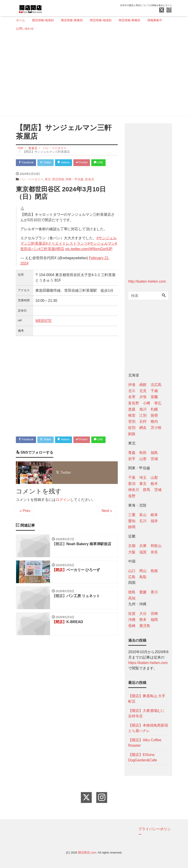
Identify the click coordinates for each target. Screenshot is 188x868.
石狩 (143, 421)
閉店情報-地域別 (101, 20)
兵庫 (143, 546)
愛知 (132, 521)
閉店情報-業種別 (129, 20)
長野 (132, 496)
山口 (132, 571)
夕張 (143, 397)
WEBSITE (43, 330)
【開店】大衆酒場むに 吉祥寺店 (146, 713)
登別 (132, 421)
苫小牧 (156, 428)
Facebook (27, 163)
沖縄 (132, 620)
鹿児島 (145, 626)
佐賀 (132, 613)
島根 (154, 571)
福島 (154, 453)
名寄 (132, 397)
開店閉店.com (87, 853)
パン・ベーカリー (31, 189)
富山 (143, 515)
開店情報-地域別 (43, 20)
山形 (143, 459)
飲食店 (90, 189)
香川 (154, 592)
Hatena (69, 163)
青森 (132, 453)
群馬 (147, 490)
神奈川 (134, 490)
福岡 (154, 620)
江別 (143, 415)
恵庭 (132, 409)
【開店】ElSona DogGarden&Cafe (143, 757)
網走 (143, 428)
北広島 (156, 385)
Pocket (90, 163)
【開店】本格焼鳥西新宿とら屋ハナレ (148, 728)
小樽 (147, 403)
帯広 (158, 403)
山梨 (154, 477)
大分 (143, 613)
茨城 (158, 490)
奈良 (154, 552)
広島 (132, 577)
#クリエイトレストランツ (67, 253)
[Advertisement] (92, 75)
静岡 (132, 527)
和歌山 (156, 546)
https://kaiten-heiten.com (148, 663)
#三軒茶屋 (47, 258)
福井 (154, 521)
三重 (132, 515)
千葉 (132, 477)
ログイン (63, 519)
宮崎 (154, 613)
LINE (24, 172)
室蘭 (154, 397)
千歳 (154, 391)
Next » (107, 530)
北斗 (132, 391)
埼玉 (143, 477)
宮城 (154, 459)
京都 (132, 546)
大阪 (132, 552)
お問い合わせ (25, 29)
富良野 (134, 403)
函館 (143, 385)
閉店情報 (58, 189)
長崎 (132, 626)
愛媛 (143, 592)
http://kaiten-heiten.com (147, 281)
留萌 (154, 415)
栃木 (154, 484)
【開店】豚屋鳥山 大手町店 (147, 699)
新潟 (132, 484)
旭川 (143, 409)
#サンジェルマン (101, 253)
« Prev (25, 530)
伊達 (132, 385)
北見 (143, 391)
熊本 (143, 620)
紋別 (132, 428)
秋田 (143, 453)
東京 (48, 189)
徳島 (132, 592)
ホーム (20, 20)
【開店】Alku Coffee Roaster (145, 743)
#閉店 (60, 258)
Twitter (49, 163)
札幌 (154, 409)
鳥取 (143, 577)
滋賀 (143, 552)
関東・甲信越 (75, 189)
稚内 (154, 421)
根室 (132, 415)
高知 (132, 598)
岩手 (132, 459)
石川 (143, 521)
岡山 (143, 571)
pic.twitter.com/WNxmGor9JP (89, 258)
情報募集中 (155, 20)
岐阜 (154, 515)
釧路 (132, 434)
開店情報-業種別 (72, 20)
